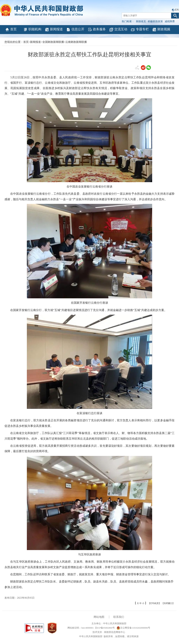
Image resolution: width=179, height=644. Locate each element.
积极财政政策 (155, 21)
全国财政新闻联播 (53, 42)
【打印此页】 (154, 603)
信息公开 (75, 30)
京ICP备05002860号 (105, 628)
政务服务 (97, 30)
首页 (11, 30)
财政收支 (141, 21)
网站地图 (99, 617)
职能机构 (32, 30)
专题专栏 (140, 30)
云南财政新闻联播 (76, 42)
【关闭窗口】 (168, 603)
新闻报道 (54, 30)
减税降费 (170, 21)
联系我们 (119, 617)
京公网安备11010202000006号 (133, 628)
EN (177, 10)
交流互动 (118, 30)
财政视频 (161, 30)
